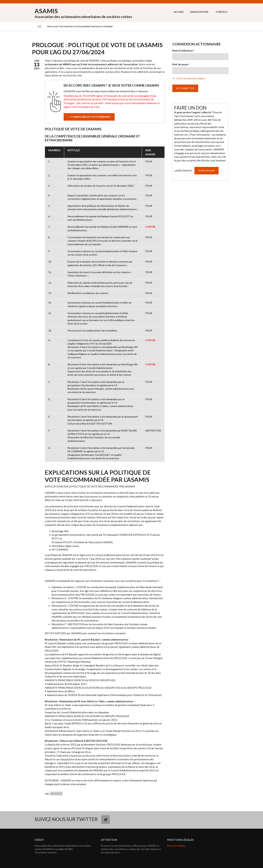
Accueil (179, 12)
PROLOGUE (56, 794)
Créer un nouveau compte (191, 78)
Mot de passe (181, 64)
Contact (222, 12)
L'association (199, 12)
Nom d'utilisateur (183, 51)
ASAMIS (46, 11)
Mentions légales (176, 846)
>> (89, 117)
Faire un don (207, 171)
